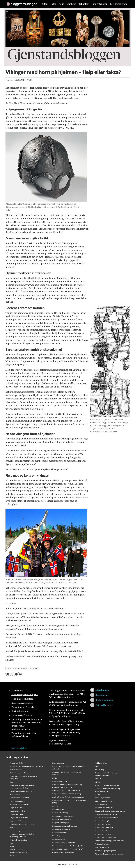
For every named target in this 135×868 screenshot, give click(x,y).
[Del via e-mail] (20, 674)
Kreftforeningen (16, 831)
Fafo (12, 782)
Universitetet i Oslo (102, 831)
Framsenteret (15, 794)
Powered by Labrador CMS (67, 864)
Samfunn (71, 4)
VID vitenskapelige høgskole (106, 851)
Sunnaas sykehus (101, 804)
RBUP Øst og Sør (101, 770)
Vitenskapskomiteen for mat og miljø (109, 854)
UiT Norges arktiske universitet (106, 818)
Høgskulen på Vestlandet (19, 818)
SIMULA (98, 779)
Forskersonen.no (119, 4)
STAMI (97, 794)
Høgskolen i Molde (17, 808)
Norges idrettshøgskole (61, 829)
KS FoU (13, 828)
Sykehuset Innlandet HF (104, 808)
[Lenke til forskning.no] (21, 3)
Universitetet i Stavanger (104, 834)
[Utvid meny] (7, 12)
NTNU (55, 778)
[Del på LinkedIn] (16, 674)
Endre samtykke (19, 748)
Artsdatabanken (16, 770)
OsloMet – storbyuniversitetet (63, 852)
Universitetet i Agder (102, 821)
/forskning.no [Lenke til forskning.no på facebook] (102, 695)
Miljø (61, 4)
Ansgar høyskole (16, 763)
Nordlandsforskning (60, 813)
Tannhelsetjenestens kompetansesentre (110, 811)
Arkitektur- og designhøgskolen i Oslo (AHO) (27, 766)
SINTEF (98, 782)
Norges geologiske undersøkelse (65, 826)
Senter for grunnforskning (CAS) (107, 785)
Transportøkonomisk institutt (106, 814)
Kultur (45, 4)
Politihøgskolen (101, 763)
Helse (53, 4)
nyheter (34, 668)
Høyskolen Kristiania (18, 821)
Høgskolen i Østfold (17, 811)
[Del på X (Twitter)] (12, 674)
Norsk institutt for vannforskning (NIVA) (68, 849)
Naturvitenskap (100, 4)
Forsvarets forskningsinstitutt (21, 791)
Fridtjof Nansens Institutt (19, 798)
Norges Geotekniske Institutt (63, 816)
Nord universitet (58, 809)
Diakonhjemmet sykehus (19, 773)
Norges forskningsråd (61, 823)
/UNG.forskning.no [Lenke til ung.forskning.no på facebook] (104, 700)
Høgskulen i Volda (17, 814)
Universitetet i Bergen (103, 824)
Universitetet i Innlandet (104, 828)
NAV (12, 843)
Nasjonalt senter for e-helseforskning (67, 794)
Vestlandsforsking (102, 844)
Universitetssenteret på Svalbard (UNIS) (110, 841)
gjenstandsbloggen (17, 668)
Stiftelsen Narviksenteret (104, 801)
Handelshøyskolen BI (18, 801)
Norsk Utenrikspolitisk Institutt (64, 843)
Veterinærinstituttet (102, 847)
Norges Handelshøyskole (62, 819)
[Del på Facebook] (7, 674)
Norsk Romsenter (59, 839)
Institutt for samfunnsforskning (22, 824)
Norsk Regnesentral (60, 836)
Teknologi (84, 4)
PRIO (97, 766)
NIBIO (12, 847)
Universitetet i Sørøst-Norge (105, 837)
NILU (12, 856)
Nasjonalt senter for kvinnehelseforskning (68, 797)
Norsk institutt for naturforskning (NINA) (68, 846)
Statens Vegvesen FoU (103, 798)
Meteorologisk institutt (19, 840)
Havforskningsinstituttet (19, 804)
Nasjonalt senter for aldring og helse (66, 790)
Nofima (55, 806)
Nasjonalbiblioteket (60, 781)
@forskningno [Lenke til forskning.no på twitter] (102, 690)
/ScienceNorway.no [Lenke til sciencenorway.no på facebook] (104, 705)
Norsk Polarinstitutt (60, 833)
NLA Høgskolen (58, 763)
